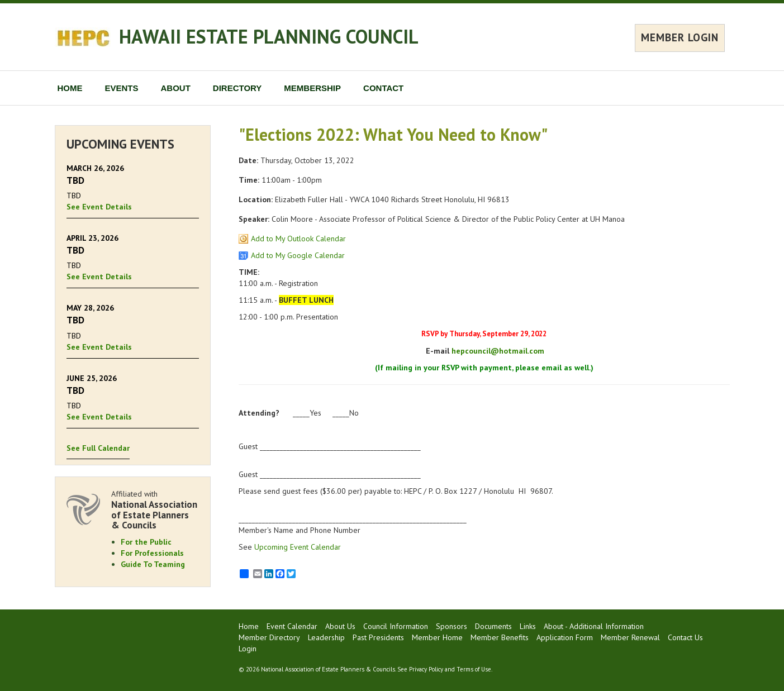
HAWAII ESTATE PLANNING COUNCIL (269, 36)
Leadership (326, 637)
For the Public (146, 542)
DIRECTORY (237, 88)
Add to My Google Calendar (298, 255)
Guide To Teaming (153, 564)
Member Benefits (500, 637)
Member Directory (269, 637)
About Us (340, 626)
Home (249, 626)
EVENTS (122, 88)
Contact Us (685, 637)
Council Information (396, 626)
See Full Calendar (98, 448)
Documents (493, 626)
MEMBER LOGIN (680, 37)
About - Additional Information (594, 626)
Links (528, 626)
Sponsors (452, 626)
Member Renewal (630, 637)
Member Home (437, 637)
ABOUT (176, 88)
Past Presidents (378, 637)
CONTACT (383, 88)
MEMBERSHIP (312, 88)
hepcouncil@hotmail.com (498, 351)
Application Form (565, 637)
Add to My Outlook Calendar (298, 239)
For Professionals (152, 553)
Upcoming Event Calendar (298, 547)
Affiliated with (155, 510)
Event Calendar (292, 626)
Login (248, 649)
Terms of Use (474, 669)
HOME (70, 88)
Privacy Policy (426, 669)
